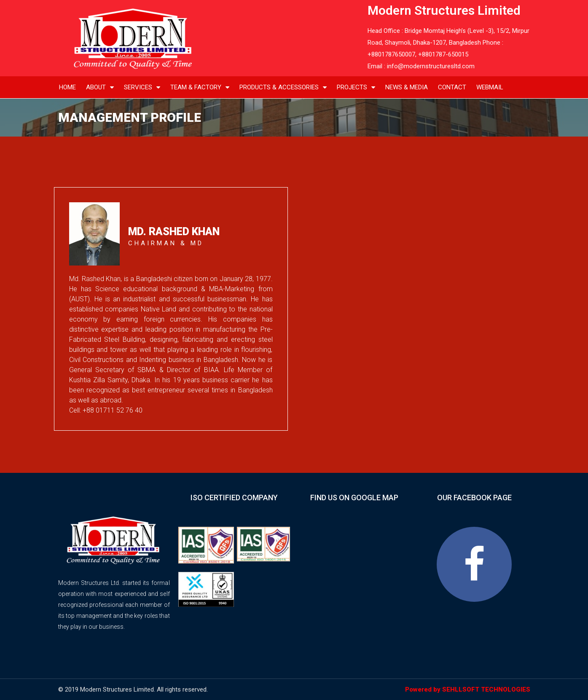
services (142, 87)
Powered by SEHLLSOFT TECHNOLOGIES (468, 689)
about (100, 87)
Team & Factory (200, 87)
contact (452, 87)
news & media (407, 87)
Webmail (490, 87)
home (67, 87)
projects (356, 87)
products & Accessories (283, 87)
